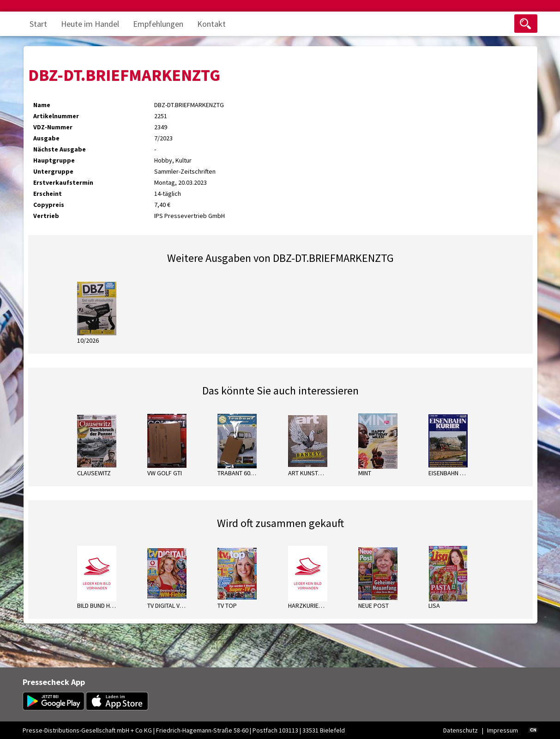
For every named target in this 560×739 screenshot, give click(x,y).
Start (38, 24)
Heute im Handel (90, 24)
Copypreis (49, 205)
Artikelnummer (56, 116)
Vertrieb (46, 216)
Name (42, 105)
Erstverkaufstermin (63, 182)
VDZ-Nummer (53, 127)
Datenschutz (461, 730)
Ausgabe (46, 138)
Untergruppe (53, 171)
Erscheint (48, 194)
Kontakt (211, 24)
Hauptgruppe (54, 160)
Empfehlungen (158, 24)
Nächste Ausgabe (60, 149)
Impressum (503, 730)
